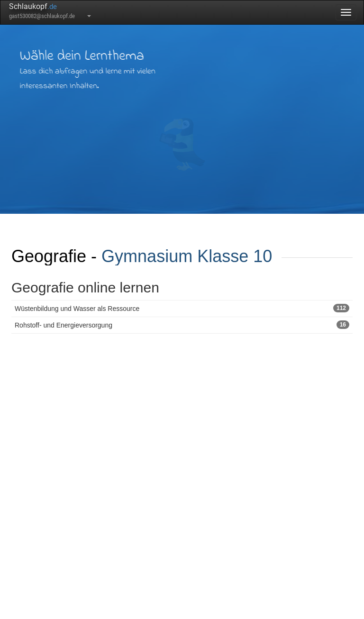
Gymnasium (147, 256)
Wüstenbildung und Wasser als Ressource (182, 308)
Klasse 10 (235, 256)
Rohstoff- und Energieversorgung (182, 325)
